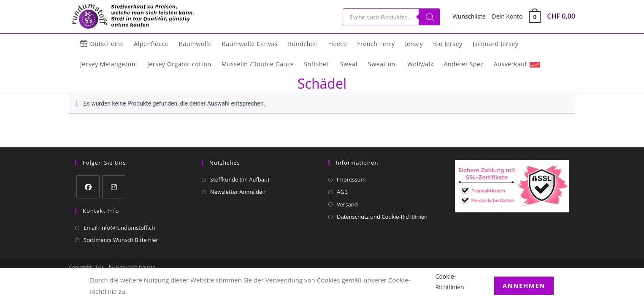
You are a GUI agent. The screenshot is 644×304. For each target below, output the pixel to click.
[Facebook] (88, 187)
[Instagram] (114, 187)
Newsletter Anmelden (238, 192)
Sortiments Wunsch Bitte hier (121, 240)
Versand (347, 204)
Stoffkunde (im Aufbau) (240, 179)
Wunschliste (469, 16)
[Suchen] (429, 17)
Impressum (351, 179)
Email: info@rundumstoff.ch (119, 228)
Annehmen (524, 285)
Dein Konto (507, 16)
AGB (342, 192)
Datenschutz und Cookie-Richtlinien (382, 217)
